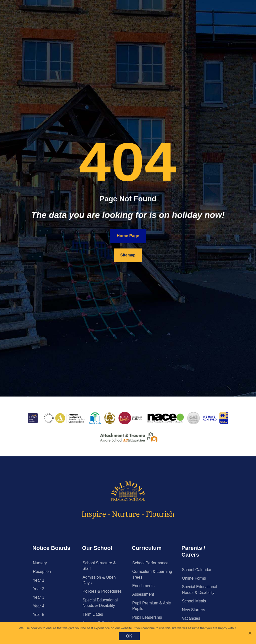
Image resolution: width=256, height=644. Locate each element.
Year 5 (38, 615)
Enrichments (143, 586)
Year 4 (38, 606)
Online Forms (194, 578)
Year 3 (38, 597)
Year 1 (38, 580)
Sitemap (128, 255)
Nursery (40, 563)
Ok (129, 636)
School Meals (194, 601)
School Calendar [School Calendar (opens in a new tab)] (197, 570)
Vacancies (191, 618)
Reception (42, 571)
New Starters (193, 610)
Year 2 (38, 589)
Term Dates (93, 614)
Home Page (128, 236)
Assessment (143, 594)
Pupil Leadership (147, 617)
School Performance (150, 563)
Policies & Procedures (102, 591)
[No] (250, 633)
